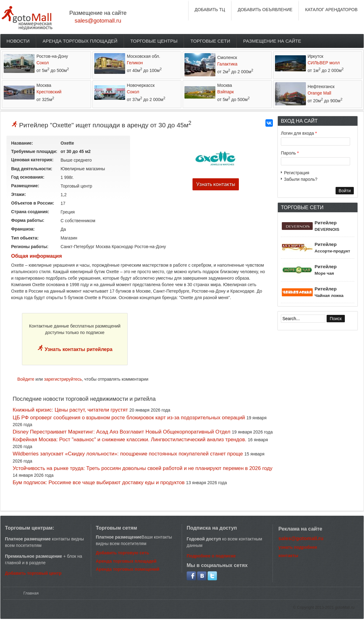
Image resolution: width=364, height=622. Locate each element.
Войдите (26, 379)
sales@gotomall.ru (98, 21)
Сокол (43, 63)
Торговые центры (154, 41)
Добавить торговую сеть (122, 553)
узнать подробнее (298, 547)
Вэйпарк (226, 92)
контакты (288, 556)
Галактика (227, 64)
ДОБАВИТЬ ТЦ (210, 10)
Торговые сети (210, 41)
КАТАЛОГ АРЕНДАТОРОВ (331, 10)
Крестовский (49, 92)
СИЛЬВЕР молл (324, 63)
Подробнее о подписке (211, 556)
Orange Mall (320, 93)
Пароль (290, 153)
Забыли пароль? (301, 179)
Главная (31, 593)
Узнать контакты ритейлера (78, 349)
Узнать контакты (216, 184)
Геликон (135, 63)
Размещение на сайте (272, 41)
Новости (18, 41)
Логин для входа (299, 133)
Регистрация (297, 173)
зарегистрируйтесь (63, 379)
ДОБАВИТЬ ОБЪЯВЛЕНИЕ (265, 10)
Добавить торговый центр (33, 573)
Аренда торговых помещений (128, 569)
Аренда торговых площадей (80, 41)
